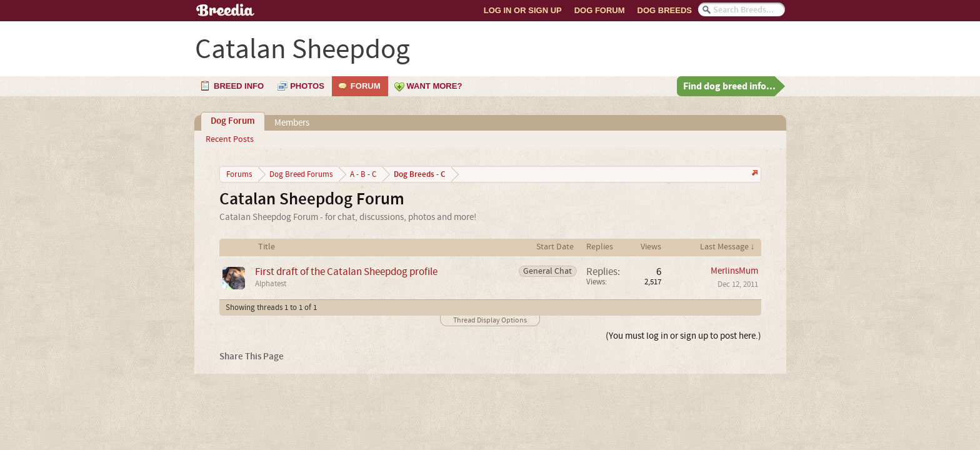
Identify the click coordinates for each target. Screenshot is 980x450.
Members (292, 123)
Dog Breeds (665, 10)
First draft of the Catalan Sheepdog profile (346, 272)
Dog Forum (600, 10)
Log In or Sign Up (523, 10)
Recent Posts (230, 139)
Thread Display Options (490, 320)
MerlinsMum (734, 271)
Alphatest (271, 284)
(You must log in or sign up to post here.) (683, 336)
